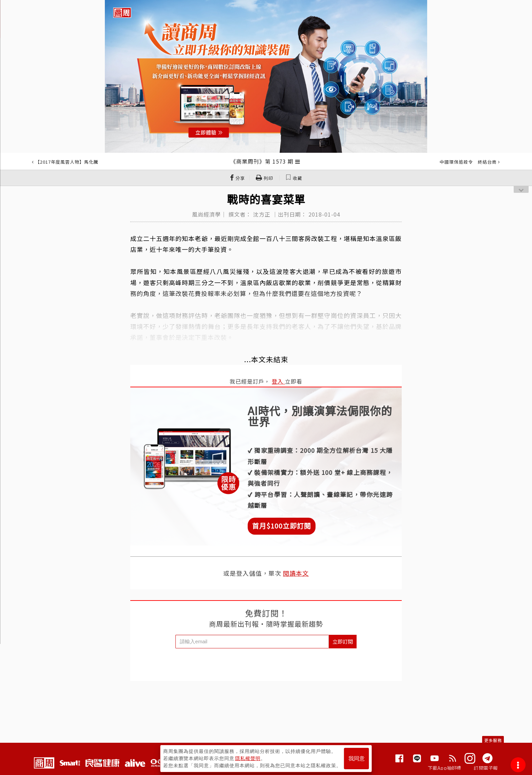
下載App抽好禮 (445, 768)
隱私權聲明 (248, 758)
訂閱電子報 (486, 768)
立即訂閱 (343, 641)
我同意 (357, 759)
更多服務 (493, 740)
